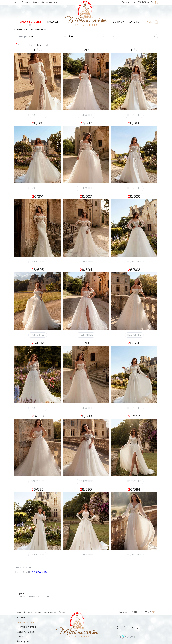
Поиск (20, 637)
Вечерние (118, 22)
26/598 (86, 416)
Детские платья (26, 632)
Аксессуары (52, 22)
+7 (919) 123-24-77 (143, 2)
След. (41, 572)
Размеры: (26, 37)
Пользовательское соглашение (127, 629)
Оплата (36, 2)
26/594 (134, 490)
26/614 (38, 197)
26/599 (38, 416)
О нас (17, 2)
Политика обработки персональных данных (131, 627)
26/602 (38, 343)
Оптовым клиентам (49, 2)
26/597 (134, 416)
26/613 (38, 50)
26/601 (86, 343)
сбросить (151, 37)
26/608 (134, 123)
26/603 (134, 270)
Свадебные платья (30, 22)
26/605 (38, 270)
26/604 (86, 270)
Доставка (26, 2)
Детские (134, 22)
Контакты (126, 2)
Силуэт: (109, 37)
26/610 (38, 123)
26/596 (38, 490)
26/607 (86, 197)
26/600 (134, 343)
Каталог (21, 618)
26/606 (134, 197)
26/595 (86, 490)
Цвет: (68, 37)
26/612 (86, 50)
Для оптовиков (50, 612)
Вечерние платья (26, 627)
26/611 (134, 50)
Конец (47, 572)
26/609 (86, 123)
